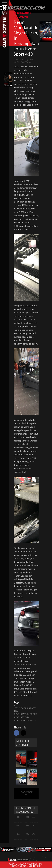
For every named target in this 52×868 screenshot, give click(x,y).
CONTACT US (17, 866)
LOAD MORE (26, 793)
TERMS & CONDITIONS (32, 866)
